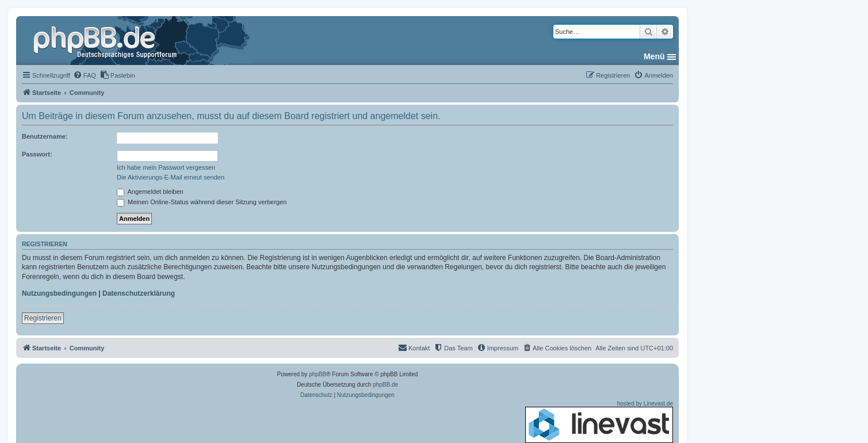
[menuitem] (85, 75)
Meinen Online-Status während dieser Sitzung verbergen (202, 202)
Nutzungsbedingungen (59, 293)
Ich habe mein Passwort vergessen (166, 167)
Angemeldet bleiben (150, 192)
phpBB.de (385, 385)
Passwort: (37, 154)
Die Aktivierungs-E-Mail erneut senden (171, 177)
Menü (654, 56)
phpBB (318, 374)
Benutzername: (45, 136)
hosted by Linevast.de (599, 422)
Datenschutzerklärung (139, 293)
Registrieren (43, 318)
